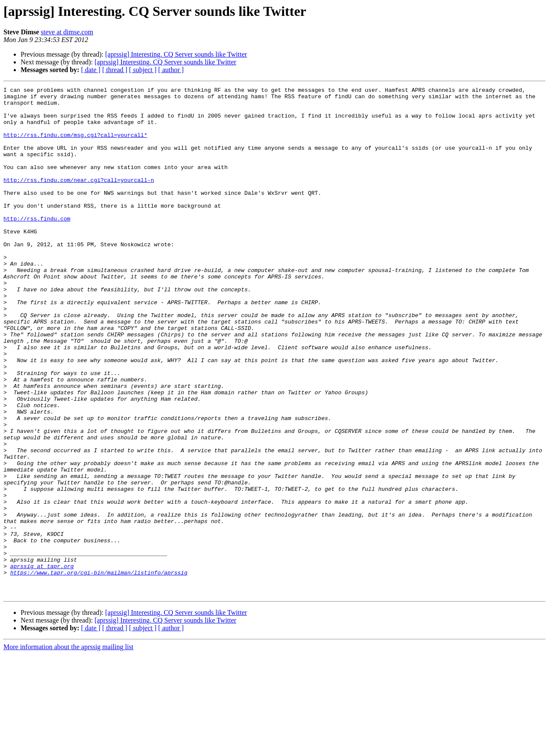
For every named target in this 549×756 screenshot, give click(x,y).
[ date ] (91, 70)
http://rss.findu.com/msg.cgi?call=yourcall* (75, 145)
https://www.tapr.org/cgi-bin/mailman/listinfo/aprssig (99, 670)
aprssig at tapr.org (42, 662)
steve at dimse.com (67, 32)
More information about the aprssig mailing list (68, 748)
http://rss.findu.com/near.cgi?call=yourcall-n (79, 199)
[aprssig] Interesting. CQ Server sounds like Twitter (176, 54)
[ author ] (171, 70)
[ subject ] (143, 70)
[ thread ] (115, 70)
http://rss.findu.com (37, 245)
